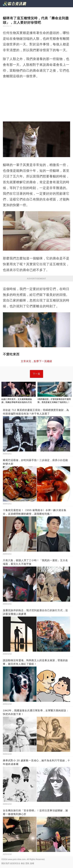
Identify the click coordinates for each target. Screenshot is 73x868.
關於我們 (5, 863)
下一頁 (36, 374)
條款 (23, 863)
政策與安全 (15, 863)
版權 (32, 863)
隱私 (27, 863)
